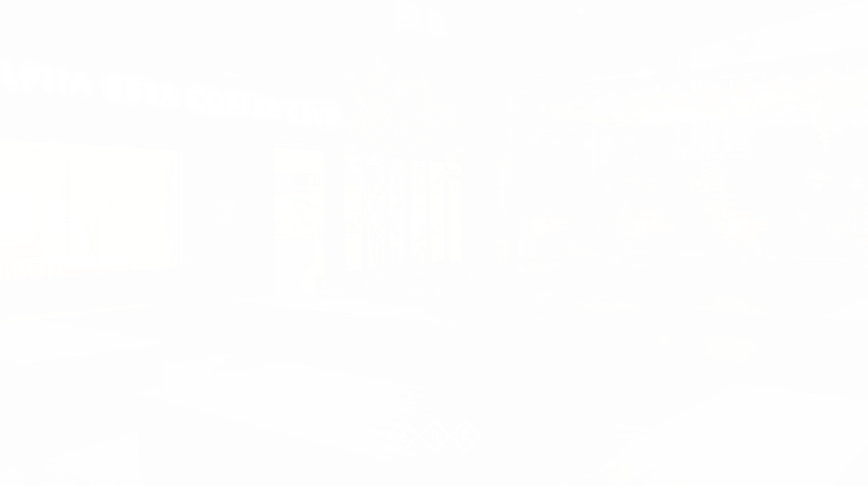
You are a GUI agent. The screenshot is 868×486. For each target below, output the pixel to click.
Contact (484, 337)
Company (383, 337)
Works (282, 337)
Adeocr (586, 337)
